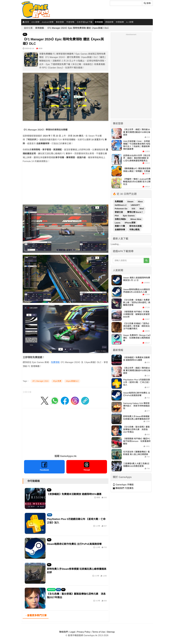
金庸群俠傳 (120, 230)
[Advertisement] (66, 185)
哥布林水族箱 (135, 226)
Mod (142, 209)
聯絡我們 (64, 632)
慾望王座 (119, 212)
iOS (134, 209)
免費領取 (55, 362)
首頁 (26, 22)
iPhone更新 (130, 223)
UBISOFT (135, 205)
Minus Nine (136, 219)
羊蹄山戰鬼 (134, 230)
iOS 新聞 (35, 22)
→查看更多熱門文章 (36, 615)
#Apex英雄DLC (72, 381)
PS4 (117, 216)
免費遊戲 (119, 202)
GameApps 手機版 (123, 485)
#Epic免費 (57, 381)
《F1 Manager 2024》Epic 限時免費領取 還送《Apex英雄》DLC (78, 28)
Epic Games (129, 216)
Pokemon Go (121, 209)
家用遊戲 (99, 22)
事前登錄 (60, 22)
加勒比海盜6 (121, 219)
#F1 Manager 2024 (40, 381)
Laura (118, 223)
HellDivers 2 (121, 205)
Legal (72, 632)
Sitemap (111, 632)
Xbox (140, 202)
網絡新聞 (109, 22)
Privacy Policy (84, 632)
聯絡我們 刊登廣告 (123, 488)
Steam (131, 202)
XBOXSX (51, 590)
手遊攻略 (70, 22)
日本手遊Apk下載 (85, 22)
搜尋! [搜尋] (147, 3)
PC (25, 34)
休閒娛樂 (120, 22)
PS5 (50, 515)
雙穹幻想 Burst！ (135, 212)
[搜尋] (126, 3)
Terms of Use (99, 632)
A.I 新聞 (130, 22)
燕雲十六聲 (120, 226)
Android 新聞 (48, 22)
